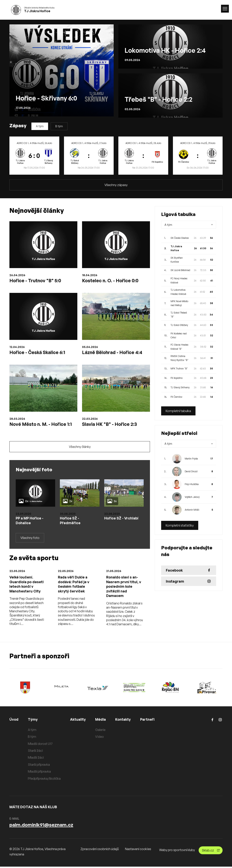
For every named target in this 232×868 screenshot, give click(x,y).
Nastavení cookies (138, 850)
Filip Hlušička (192, 484)
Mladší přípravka (39, 773)
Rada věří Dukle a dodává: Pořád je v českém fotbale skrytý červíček (74, 585)
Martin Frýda (191, 459)
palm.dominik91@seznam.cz (41, 826)
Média (101, 721)
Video (100, 738)
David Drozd (191, 471)
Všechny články (80, 447)
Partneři (148, 721)
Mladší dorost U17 (40, 745)
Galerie (100, 731)
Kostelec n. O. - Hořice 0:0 (111, 280)
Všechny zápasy (116, 185)
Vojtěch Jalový (192, 497)
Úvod (14, 721)
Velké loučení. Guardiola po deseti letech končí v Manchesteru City (27, 585)
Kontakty (123, 721)
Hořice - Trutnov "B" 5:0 (36, 280)
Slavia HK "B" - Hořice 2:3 (110, 425)
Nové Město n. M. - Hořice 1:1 (42, 425)
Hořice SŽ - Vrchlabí (122, 519)
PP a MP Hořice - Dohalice (30, 521)
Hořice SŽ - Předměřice (70, 521)
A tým (40, 126)
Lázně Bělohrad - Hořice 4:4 (113, 352)
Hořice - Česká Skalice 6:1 (38, 352)
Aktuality (78, 721)
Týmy (33, 721)
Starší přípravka (39, 766)
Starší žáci (35, 752)
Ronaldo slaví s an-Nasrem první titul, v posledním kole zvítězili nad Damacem (124, 588)
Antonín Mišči (192, 510)
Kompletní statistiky (180, 525)
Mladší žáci (36, 759)
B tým (59, 126)
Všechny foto (30, 539)
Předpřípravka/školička (44, 780)
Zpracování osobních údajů (100, 850)
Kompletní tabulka (178, 411)
